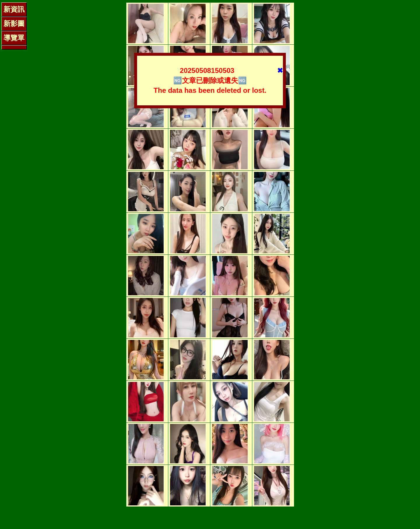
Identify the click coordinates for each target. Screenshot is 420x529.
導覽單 (14, 38)
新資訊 (14, 9)
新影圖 (14, 23)
